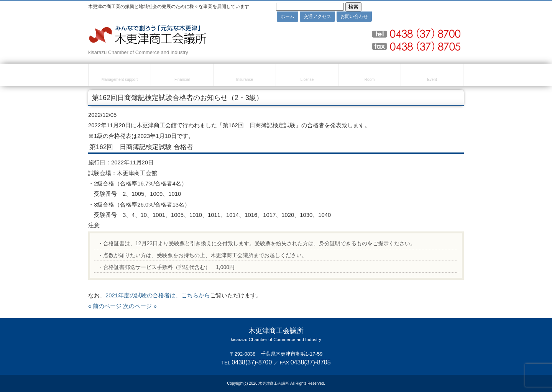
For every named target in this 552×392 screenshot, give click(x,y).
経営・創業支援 (120, 76)
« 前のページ (105, 306)
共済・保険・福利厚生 (245, 76)
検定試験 (307, 76)
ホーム (287, 16)
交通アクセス (317, 16)
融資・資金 (182, 76)
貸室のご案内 (370, 76)
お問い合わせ (354, 16)
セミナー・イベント (432, 76)
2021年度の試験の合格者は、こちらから (158, 295)
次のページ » (140, 306)
